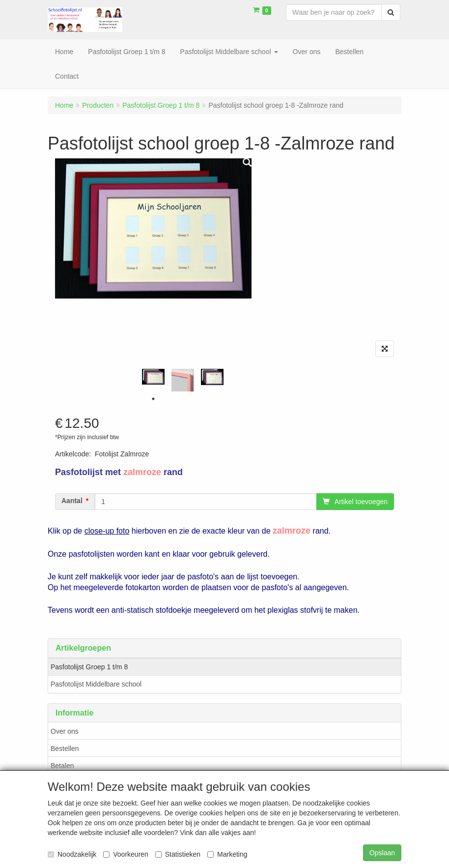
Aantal (72, 501)
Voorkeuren (126, 854)
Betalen (62, 766)
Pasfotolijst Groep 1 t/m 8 (89, 667)
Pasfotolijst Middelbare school (96, 684)
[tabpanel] (153, 377)
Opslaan (382, 853)
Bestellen (65, 748)
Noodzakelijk (72, 854)
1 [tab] (153, 399)
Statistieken (178, 854)
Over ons (65, 731)
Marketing (227, 854)
